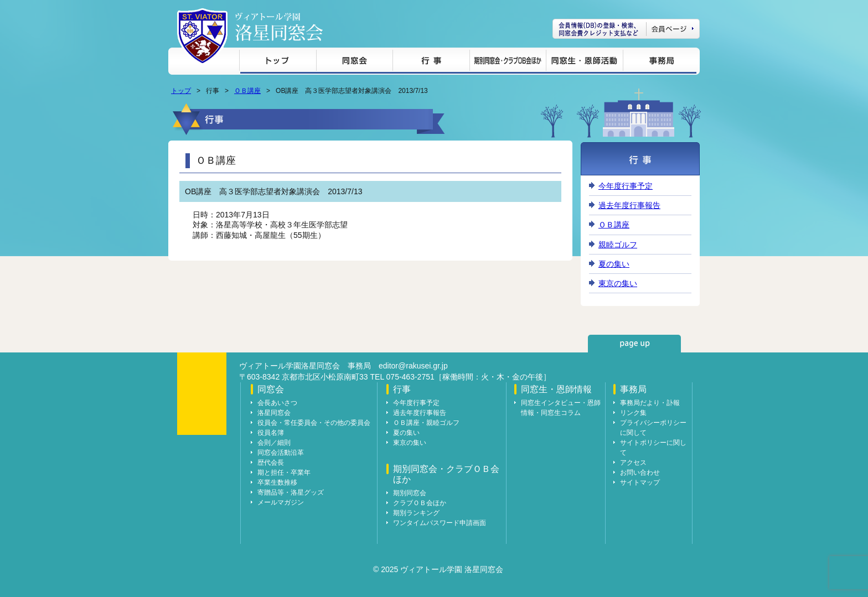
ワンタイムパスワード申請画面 (440, 523)
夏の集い (614, 264)
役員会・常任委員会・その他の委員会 (314, 423)
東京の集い (618, 283)
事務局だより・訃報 (650, 403)
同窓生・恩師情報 (584, 62)
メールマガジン (281, 502)
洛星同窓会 (274, 413)
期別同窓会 (410, 493)
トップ (278, 62)
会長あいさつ (277, 403)
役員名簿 (271, 433)
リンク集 (633, 413)
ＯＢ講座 (247, 91)
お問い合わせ (640, 473)
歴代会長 (271, 463)
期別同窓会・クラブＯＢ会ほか (508, 62)
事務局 (660, 62)
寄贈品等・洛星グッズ (291, 492)
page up (634, 344)
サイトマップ (640, 482)
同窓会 (354, 62)
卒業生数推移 (277, 482)
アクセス (633, 463)
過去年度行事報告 (629, 205)
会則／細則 (274, 443)
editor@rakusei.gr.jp (413, 366)
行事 (431, 62)
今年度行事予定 (626, 186)
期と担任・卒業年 (284, 473)
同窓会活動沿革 (281, 453)
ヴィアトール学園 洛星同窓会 (279, 27)
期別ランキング (416, 513)
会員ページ (626, 29)
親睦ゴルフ (618, 245)
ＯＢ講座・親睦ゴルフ (426, 423)
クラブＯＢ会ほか (420, 503)
